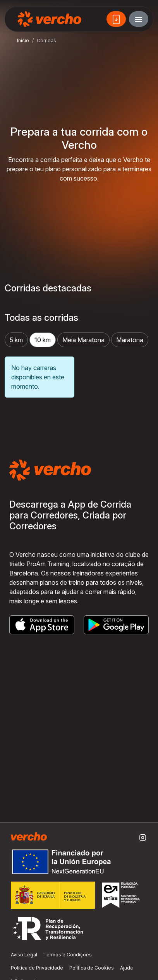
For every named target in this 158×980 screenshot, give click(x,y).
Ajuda (126, 968)
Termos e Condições (68, 955)
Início (23, 40)
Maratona (130, 340)
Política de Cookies (92, 968)
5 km (16, 340)
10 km (43, 340)
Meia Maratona (83, 340)
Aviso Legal (24, 955)
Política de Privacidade (37, 968)
